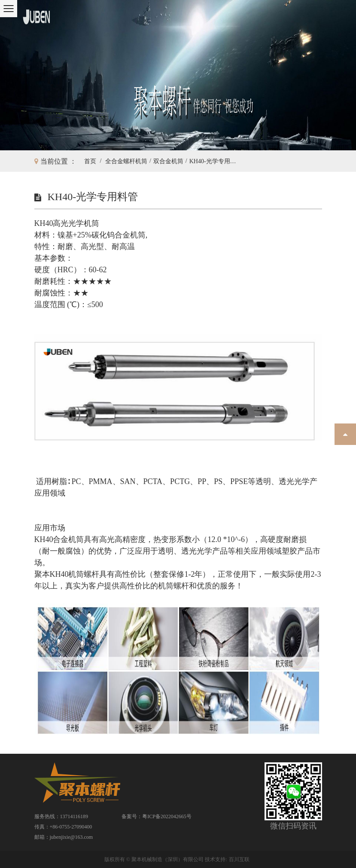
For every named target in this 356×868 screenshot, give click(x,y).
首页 (90, 161)
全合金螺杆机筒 (126, 161)
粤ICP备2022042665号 (167, 816)
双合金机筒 (168, 161)
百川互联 (239, 859)
